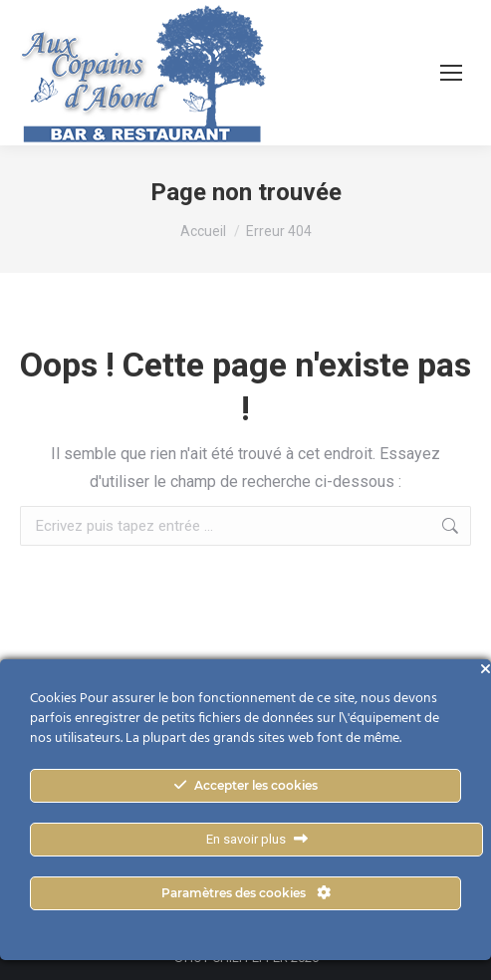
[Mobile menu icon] (451, 73)
